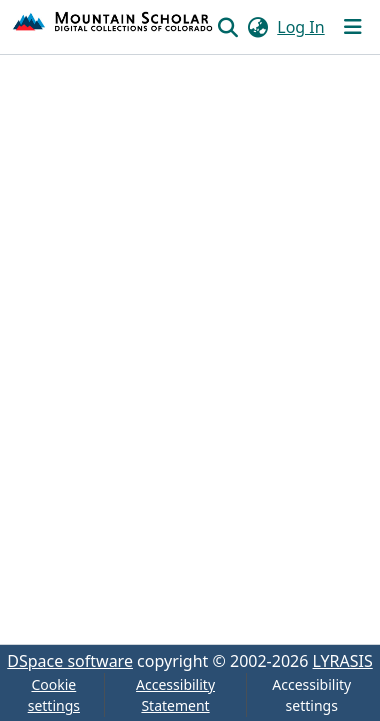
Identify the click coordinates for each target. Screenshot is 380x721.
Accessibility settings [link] (311, 695)
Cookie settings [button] (54, 695)
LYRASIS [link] (343, 661)
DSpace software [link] (70, 661)
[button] (113, 27)
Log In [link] (300, 27)
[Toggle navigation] (353, 27)
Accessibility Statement (175, 695)
